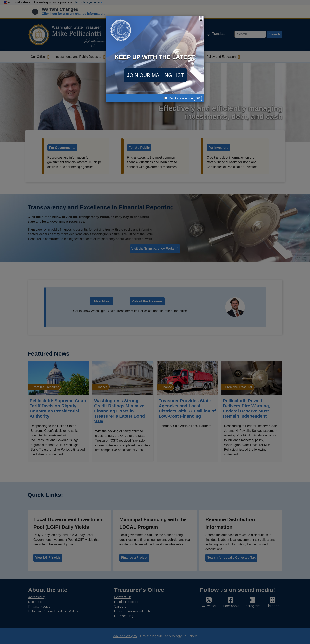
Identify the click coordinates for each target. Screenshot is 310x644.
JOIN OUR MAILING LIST (155, 75)
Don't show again (179, 98)
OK (198, 98)
